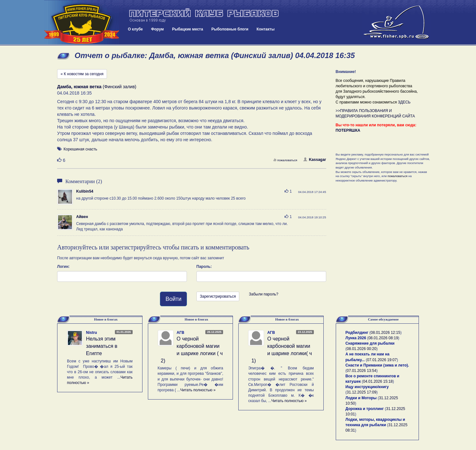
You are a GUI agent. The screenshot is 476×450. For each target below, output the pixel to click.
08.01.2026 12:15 (385, 333)
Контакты (266, 29)
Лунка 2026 (356, 338)
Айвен (82, 217)
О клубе (135, 29)
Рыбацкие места (188, 29)
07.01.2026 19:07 (382, 360)
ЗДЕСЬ (404, 102)
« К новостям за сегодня (82, 74)
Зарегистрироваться (218, 296)
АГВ (181, 333)
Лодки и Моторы (361, 398)
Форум (157, 29)
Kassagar (315, 160)
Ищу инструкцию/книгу (367, 387)
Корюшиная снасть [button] (80, 149)
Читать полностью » (198, 390)
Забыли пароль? (264, 294)
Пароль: (204, 267)
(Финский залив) (97, 87)
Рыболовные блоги (230, 29)
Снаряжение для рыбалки (370, 343)
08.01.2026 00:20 (362, 349)
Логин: (63, 267)
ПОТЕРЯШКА (348, 130)
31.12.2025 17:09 (362, 392)
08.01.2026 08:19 (383, 338)
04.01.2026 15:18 (378, 381)
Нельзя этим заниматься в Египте (102, 346)
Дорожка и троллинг (365, 409)
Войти (173, 299)
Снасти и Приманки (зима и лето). (377, 365)
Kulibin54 (85, 191)
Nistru (92, 333)
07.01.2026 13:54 (362, 371)
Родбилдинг (357, 333)
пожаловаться (285, 160)
